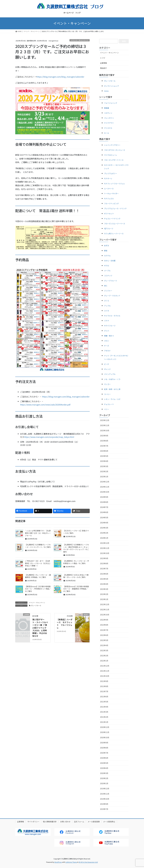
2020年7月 (104, 753)
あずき (107, 246)
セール (107, 133)
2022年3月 (104, 650)
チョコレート (109, 404)
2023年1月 (104, 599)
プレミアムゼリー (111, 173)
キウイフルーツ (110, 326)
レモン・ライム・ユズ (112, 399)
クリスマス (108, 128)
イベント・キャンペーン (80, 40)
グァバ (107, 331)
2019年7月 (104, 809)
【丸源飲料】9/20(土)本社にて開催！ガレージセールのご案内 (76, 576)
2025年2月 (104, 471)
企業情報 (103, 63)
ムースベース (109, 189)
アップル (107, 306)
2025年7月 (104, 446)
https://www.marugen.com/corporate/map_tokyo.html (49, 437)
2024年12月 (105, 482)
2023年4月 (104, 584)
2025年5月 (104, 456)
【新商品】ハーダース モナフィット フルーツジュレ (65, 624)
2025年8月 (104, 441)
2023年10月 (105, 553)
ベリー (107, 409)
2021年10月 (105, 676)
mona (106, 91)
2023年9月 (104, 558)
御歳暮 (107, 108)
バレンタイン (109, 118)
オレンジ (107, 369)
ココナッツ (108, 276)
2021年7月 (104, 691)
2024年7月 (104, 507)
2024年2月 (104, 533)
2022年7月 (104, 630)
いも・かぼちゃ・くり (112, 379)
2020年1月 (104, 783)
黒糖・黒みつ (109, 336)
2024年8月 (104, 502)
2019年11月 (105, 794)
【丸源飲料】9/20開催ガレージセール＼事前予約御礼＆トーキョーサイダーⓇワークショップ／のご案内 (76, 548)
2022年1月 (104, 661)
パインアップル (110, 374)
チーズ (106, 346)
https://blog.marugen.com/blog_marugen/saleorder (60, 77)
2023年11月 (105, 548)
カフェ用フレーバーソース (114, 234)
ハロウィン (108, 113)
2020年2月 (104, 778)
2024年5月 (104, 517)
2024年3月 (104, 528)
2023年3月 (104, 589)
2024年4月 (104, 523)
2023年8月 (104, 563)
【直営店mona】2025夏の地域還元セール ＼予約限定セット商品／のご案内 (38, 589)
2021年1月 (104, 722)
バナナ (107, 321)
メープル (107, 271)
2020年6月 (104, 758)
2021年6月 (104, 697)
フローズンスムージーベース (115, 224)
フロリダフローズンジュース (115, 150)
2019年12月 (105, 789)
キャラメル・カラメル (112, 316)
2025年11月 (105, 425)
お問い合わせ (65, 822)
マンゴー (107, 384)
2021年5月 (104, 702)
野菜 (106, 251)
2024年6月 (104, 512)
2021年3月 (104, 712)
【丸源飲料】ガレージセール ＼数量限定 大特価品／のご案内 (38, 576)
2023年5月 (104, 579)
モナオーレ (108, 178)
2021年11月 (105, 671)
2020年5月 (104, 763)
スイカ (107, 311)
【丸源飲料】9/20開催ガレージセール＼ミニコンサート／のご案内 (38, 546)
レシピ (103, 58)
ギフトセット (109, 214)
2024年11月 (105, 487)
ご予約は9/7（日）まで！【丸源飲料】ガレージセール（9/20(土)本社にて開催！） (38, 563)
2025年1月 (104, 477)
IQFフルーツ (109, 229)
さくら (107, 301)
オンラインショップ (111, 86)
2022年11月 (105, 609)
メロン (107, 341)
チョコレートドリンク (112, 219)
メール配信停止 (109, 822)
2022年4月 (104, 645)
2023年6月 (104, 574)
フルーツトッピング (111, 204)
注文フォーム (79, 822)
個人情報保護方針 (50, 822)
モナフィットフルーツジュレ (115, 184)
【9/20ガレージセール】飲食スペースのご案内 (76, 532)
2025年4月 (104, 461)
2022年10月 (105, 615)
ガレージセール (36, 605)
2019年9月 (104, 804)
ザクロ (107, 266)
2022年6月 (104, 635)
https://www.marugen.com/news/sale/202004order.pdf (45, 405)
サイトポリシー (33, 822)
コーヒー (107, 394)
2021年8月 (104, 686)
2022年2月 (104, 656)
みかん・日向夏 (110, 261)
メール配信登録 (94, 822)
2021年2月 (104, 717)
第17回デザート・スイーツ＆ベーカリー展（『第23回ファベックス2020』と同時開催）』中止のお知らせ (40, 628)
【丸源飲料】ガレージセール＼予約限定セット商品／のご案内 (76, 562)
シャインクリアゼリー (112, 145)
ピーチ (107, 364)
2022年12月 (105, 604)
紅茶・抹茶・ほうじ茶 (112, 389)
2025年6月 (104, 451)
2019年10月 (105, 799)
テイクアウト (109, 123)
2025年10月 (105, 430)
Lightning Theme (71, 862)
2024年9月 (104, 497)
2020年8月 (104, 748)
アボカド (107, 351)
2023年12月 (105, 543)
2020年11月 (105, 732)
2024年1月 (104, 538)
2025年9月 (104, 436)
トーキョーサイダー (111, 194)
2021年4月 (104, 707)
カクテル (107, 256)
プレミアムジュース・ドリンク (115, 208)
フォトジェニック (111, 103)
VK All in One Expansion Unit (88, 862)
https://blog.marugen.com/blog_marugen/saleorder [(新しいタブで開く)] (66, 397)
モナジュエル (109, 199)
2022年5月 (104, 640)
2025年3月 (104, 466)
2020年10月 (105, 737)
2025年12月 (105, 420)
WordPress (58, 862)
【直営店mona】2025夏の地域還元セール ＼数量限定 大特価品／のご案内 (76, 589)
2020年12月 (105, 727)
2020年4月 (104, 768)
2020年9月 (104, 743)
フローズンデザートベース (114, 160)
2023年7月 (104, 569)
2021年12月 (105, 666)
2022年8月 (104, 625)
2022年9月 (104, 620)
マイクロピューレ (111, 155)
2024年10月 (105, 492)
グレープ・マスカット (112, 296)
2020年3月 (104, 773)
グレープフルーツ (111, 281)
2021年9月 (104, 681)
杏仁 (106, 286)
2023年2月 (104, 594)
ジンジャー (108, 291)
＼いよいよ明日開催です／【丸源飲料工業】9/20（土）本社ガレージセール (38, 533)
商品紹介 (103, 68)
